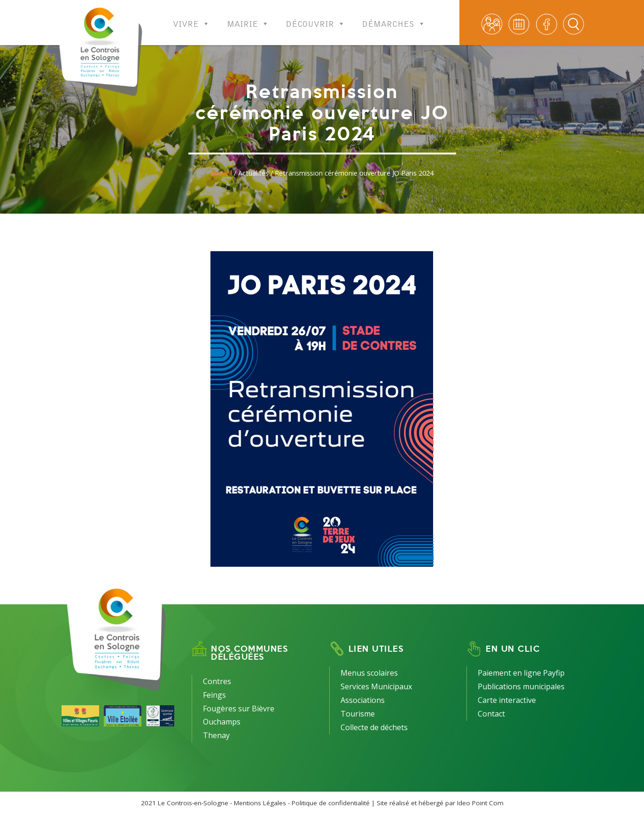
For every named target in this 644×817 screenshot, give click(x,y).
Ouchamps (222, 722)
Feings (214, 695)
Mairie (248, 18)
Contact (491, 714)
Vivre (191, 18)
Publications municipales (521, 686)
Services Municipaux (376, 686)
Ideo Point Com (480, 803)
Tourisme (358, 714)
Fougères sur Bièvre (239, 709)
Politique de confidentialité (331, 803)
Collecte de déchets (374, 727)
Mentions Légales (260, 803)
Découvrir (316, 18)
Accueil (221, 173)
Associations (363, 700)
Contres (217, 681)
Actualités (253, 173)
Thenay (216, 735)
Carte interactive (507, 700)
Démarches (394, 18)
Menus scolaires (369, 673)
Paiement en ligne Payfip (521, 673)
